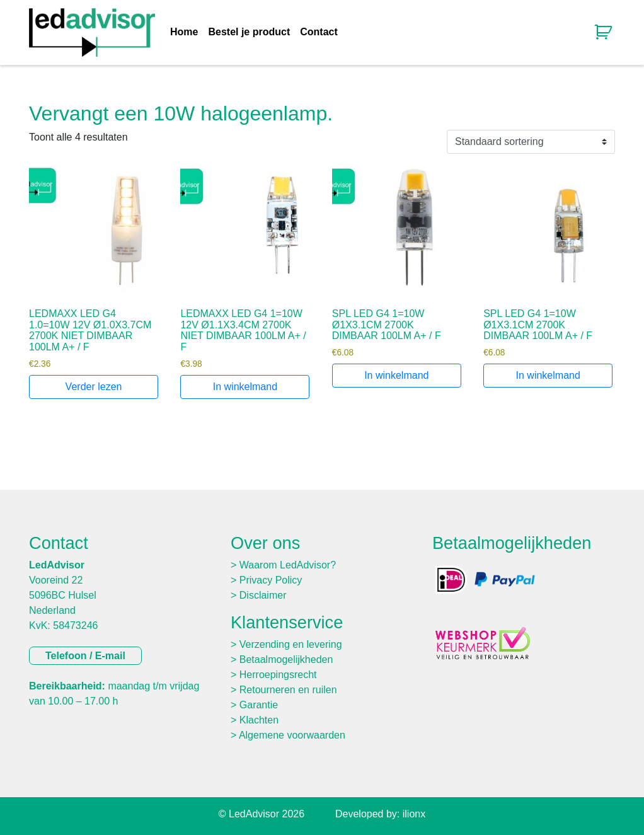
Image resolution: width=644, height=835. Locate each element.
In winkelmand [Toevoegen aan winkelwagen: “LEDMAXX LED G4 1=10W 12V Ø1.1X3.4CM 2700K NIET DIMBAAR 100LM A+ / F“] (245, 387)
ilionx (414, 814)
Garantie (259, 705)
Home (184, 32)
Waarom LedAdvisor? (288, 565)
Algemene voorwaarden (292, 735)
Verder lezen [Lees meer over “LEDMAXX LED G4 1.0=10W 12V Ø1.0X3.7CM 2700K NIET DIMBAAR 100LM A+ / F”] (94, 387)
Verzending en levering (291, 644)
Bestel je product (249, 32)
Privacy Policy (271, 580)
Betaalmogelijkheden (286, 659)
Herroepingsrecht (278, 675)
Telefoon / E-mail (85, 656)
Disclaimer (263, 595)
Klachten (259, 720)
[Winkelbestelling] (531, 142)
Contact (319, 32)
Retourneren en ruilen (288, 690)
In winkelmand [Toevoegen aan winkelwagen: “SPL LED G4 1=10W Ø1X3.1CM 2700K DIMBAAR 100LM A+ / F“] (396, 375)
